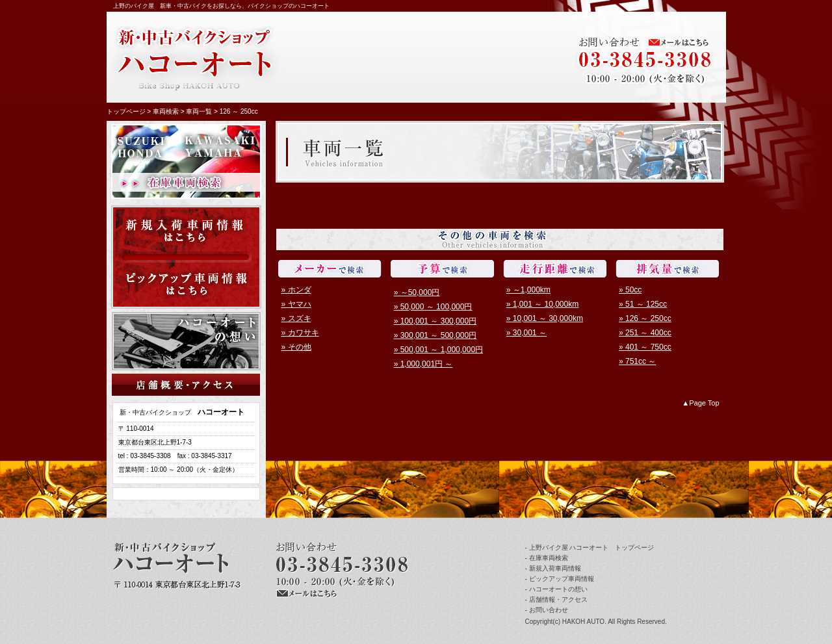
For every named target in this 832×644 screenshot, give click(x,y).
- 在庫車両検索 (547, 558)
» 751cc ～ (637, 361)
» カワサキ (300, 333)
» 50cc (630, 290)
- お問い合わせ (547, 610)
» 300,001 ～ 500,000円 (435, 335)
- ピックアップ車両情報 (560, 579)
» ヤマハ (296, 304)
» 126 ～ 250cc (645, 318)
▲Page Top (700, 403)
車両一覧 (199, 111)
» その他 (296, 347)
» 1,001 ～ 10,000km (542, 304)
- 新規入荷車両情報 (553, 568)
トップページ (126, 111)
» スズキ (296, 318)
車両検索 (166, 111)
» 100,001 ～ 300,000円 (435, 321)
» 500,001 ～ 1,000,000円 (438, 350)
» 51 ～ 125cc (643, 304)
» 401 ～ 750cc (645, 347)
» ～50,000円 (417, 292)
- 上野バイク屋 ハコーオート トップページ (590, 547)
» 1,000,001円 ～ (423, 364)
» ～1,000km (528, 290)
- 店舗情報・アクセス (556, 599)
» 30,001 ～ (526, 333)
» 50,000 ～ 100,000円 (433, 307)
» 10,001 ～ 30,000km (545, 318)
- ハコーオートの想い (556, 589)
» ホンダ (296, 290)
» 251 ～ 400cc (645, 333)
